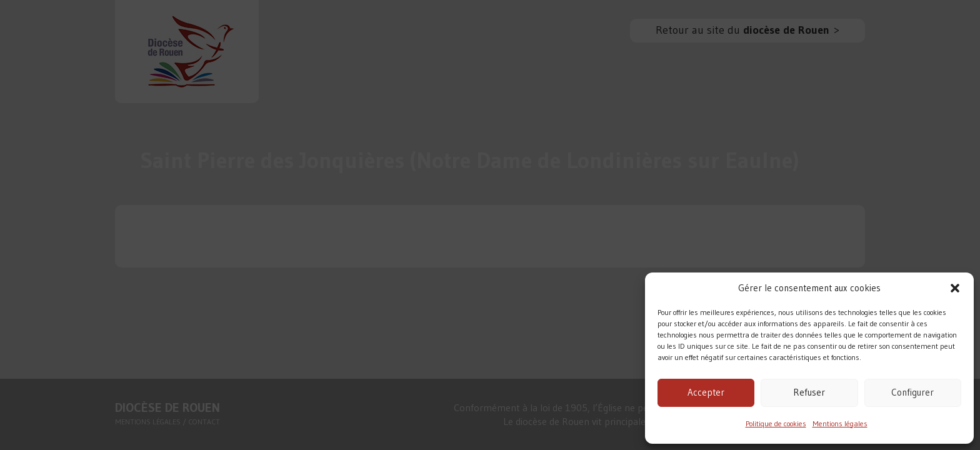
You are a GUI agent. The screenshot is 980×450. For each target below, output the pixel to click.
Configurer (912, 392)
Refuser (809, 392)
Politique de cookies (776, 423)
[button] (955, 288)
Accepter (706, 392)
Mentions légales (840, 423)
